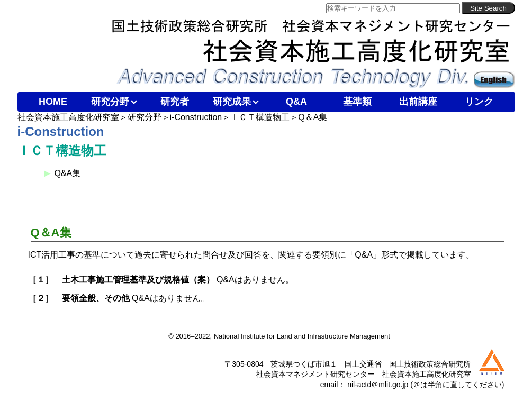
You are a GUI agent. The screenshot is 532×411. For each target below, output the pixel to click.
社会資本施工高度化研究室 (68, 117)
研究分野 (110, 102)
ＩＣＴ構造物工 (260, 117)
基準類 (357, 102)
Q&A (296, 102)
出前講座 (418, 102)
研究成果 (232, 102)
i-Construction (196, 117)
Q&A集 (68, 173)
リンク (479, 102)
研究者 (175, 102)
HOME (53, 102)
